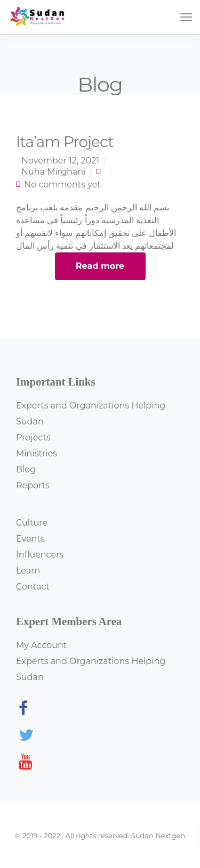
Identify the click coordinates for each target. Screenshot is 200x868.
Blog (26, 469)
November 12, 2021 (60, 161)
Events (30, 539)
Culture (32, 523)
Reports (33, 485)
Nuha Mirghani (53, 172)
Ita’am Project (65, 142)
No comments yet (62, 185)
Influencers (40, 555)
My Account (41, 645)
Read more (100, 266)
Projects (33, 437)
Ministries (37, 453)
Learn (28, 571)
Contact (33, 587)
